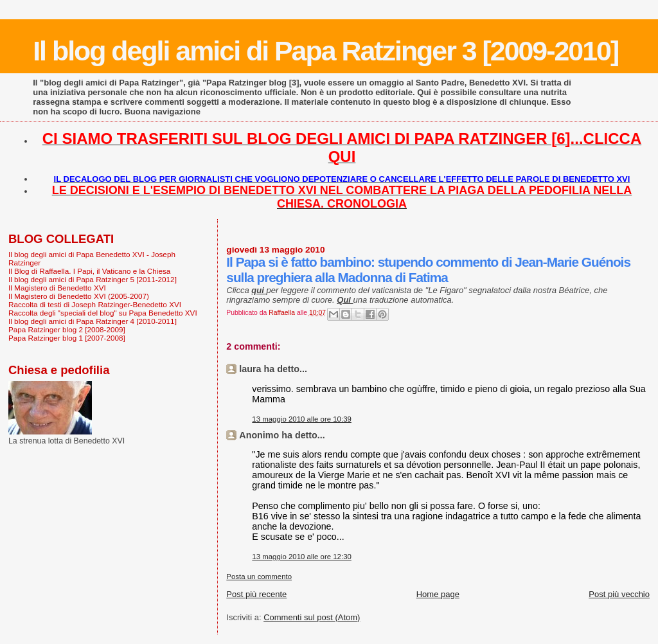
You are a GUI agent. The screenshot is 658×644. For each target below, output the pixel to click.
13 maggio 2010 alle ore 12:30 (302, 557)
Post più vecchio (619, 594)
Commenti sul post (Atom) (312, 617)
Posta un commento (259, 577)
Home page (438, 594)
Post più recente (256, 594)
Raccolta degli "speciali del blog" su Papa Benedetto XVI (103, 313)
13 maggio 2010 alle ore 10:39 (302, 419)
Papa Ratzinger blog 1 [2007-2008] (67, 338)
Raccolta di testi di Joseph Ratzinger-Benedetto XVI (95, 304)
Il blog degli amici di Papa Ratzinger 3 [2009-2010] (325, 51)
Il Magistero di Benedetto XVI (57, 288)
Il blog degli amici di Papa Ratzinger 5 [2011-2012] (93, 279)
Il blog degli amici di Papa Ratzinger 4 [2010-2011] (93, 321)
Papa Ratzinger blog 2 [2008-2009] (67, 329)
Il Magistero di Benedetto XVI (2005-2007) (79, 296)
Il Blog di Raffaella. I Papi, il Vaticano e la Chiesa (89, 271)
